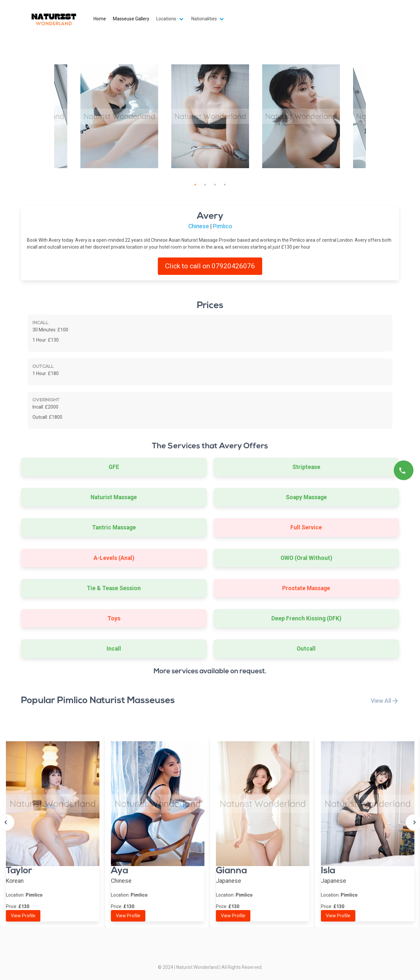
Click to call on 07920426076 (210, 266)
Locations (166, 19)
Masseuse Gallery (131, 19)
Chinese (199, 226)
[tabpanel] (210, 116)
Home (100, 19)
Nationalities (204, 19)
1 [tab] (195, 185)
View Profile (23, 916)
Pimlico (222, 226)
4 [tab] (225, 185)
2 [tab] (205, 185)
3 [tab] (215, 185)
